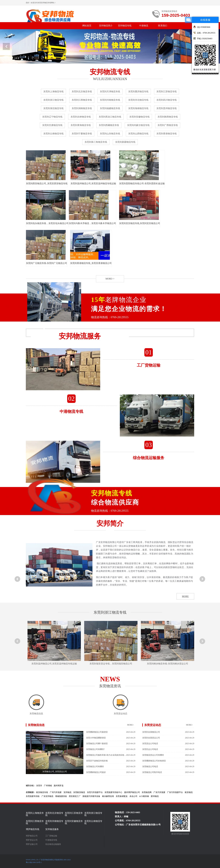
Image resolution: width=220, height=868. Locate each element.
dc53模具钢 (144, 796)
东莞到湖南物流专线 (82, 108)
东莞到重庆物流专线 (138, 91)
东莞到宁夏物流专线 (82, 134)
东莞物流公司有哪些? (111, 749)
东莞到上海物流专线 (53, 91)
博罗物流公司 (32, 836)
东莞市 (39, 786)
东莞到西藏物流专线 (109, 125)
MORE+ (130, 725)
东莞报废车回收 (33, 796)
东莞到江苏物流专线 (167, 91)
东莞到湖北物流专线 (53, 108)
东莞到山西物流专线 (138, 134)
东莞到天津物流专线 (110, 91)
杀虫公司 (133, 796)
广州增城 (48, 786)
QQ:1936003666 (202, 27)
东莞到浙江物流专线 (53, 100)
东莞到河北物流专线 (138, 100)
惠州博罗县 (59, 786)
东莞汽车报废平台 (95, 792)
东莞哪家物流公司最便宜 (111, 732)
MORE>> (110, 279)
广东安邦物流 (47, 796)
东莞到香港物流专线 (167, 134)
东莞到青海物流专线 (81, 125)
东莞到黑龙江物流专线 (110, 117)
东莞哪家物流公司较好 (111, 772)
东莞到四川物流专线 (167, 100)
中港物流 (144, 26)
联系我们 (163, 26)
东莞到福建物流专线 (110, 108)
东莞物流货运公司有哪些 (168, 755)
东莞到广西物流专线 (168, 125)
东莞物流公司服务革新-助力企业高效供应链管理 (111, 755)
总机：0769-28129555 (204, 33)
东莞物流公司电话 (168, 767)
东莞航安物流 (79, 792)
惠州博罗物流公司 (132, 792)
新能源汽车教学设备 (91, 796)
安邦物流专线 (125, 26)
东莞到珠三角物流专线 (96, 142)
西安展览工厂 (75, 796)
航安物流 (189, 792)
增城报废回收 (61, 796)
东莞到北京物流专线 (82, 91)
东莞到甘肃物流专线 (52, 125)
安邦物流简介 (106, 26)
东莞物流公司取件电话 (168, 772)
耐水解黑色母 (108, 796)
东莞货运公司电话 (168, 744)
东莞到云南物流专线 (53, 134)
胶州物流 (155, 796)
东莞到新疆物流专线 (125, 142)
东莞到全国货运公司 (168, 738)
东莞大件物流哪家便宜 (111, 738)
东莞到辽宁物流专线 (52, 117)
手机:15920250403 (203, 38)
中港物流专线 (51, 840)
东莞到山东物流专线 (110, 134)
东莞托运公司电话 (168, 749)
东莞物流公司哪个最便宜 (111, 744)
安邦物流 (67, 792)
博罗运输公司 (32, 844)
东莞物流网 (147, 792)
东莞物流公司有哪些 (111, 767)
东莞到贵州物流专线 (167, 108)
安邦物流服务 (52, 829)
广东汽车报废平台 (175, 792)
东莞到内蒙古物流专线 (138, 125)
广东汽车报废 (159, 792)
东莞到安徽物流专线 (139, 117)
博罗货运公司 (32, 840)
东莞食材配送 (122, 796)
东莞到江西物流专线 (82, 100)
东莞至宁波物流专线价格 (111, 761)
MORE (185, 596)
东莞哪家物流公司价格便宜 (168, 761)
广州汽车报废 (56, 792)
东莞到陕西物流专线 (168, 117)
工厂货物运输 (51, 836)
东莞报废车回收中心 (113, 792)
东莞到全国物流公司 (168, 732)
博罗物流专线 (33, 829)
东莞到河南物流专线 (110, 100)
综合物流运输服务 (53, 844)
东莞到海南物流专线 (138, 108)
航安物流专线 (42, 792)
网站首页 (87, 26)
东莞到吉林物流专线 (81, 117)
